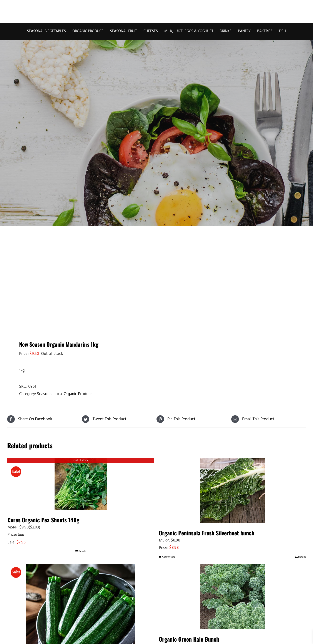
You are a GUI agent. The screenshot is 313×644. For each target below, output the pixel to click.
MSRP (12, 527)
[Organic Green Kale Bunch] (232, 596)
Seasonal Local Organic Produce (65, 394)
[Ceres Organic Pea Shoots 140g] (81, 484)
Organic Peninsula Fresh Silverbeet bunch (207, 533)
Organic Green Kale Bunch (189, 639)
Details (82, 551)
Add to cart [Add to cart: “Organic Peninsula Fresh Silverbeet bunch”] (168, 557)
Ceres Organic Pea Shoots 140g (43, 520)
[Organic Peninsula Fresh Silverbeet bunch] (232, 490)
